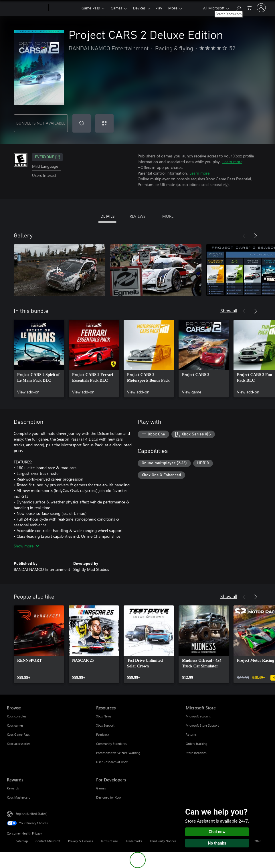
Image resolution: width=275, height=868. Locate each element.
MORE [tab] (168, 216)
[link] (39, 359)
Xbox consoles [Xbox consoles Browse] (17, 716)
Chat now (217, 832)
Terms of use (109, 841)
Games (116, 8)
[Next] (256, 236)
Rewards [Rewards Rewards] (13, 788)
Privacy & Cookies (81, 841)
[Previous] (244, 236)
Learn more (232, 162)
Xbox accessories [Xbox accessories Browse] (19, 744)
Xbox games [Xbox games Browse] (15, 725)
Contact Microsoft (48, 841)
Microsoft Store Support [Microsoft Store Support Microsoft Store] (202, 725)
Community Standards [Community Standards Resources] (111, 744)
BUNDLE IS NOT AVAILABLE (41, 123)
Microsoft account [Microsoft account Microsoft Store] (198, 716)
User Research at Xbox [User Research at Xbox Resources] (112, 762)
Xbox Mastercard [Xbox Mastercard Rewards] (19, 797)
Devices (139, 8)
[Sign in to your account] (261, 8)
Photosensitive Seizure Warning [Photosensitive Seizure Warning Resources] (118, 753)
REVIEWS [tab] (137, 216)
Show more (26, 546)
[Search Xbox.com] (238, 7)
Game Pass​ (91, 8)
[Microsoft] (26, 8)
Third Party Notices (163, 841)
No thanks (217, 843)
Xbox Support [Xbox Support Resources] (105, 725)
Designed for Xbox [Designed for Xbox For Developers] (109, 797)
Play (159, 8)
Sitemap (22, 841)
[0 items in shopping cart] (249, 7)
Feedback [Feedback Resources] (103, 734)
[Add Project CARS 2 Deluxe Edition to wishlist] (82, 123)
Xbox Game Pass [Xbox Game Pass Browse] (18, 734)
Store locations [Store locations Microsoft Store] (196, 753)
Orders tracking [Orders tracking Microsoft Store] (196, 744)
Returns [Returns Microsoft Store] (191, 734)
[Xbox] (64, 8)
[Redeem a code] (104, 123)
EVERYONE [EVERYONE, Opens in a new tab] (47, 157)
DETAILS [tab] (107, 216)
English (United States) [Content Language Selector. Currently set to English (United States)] (31, 814)
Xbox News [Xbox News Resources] (104, 716)
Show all (229, 310)
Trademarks (134, 841)
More (173, 8)
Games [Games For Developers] (101, 788)
